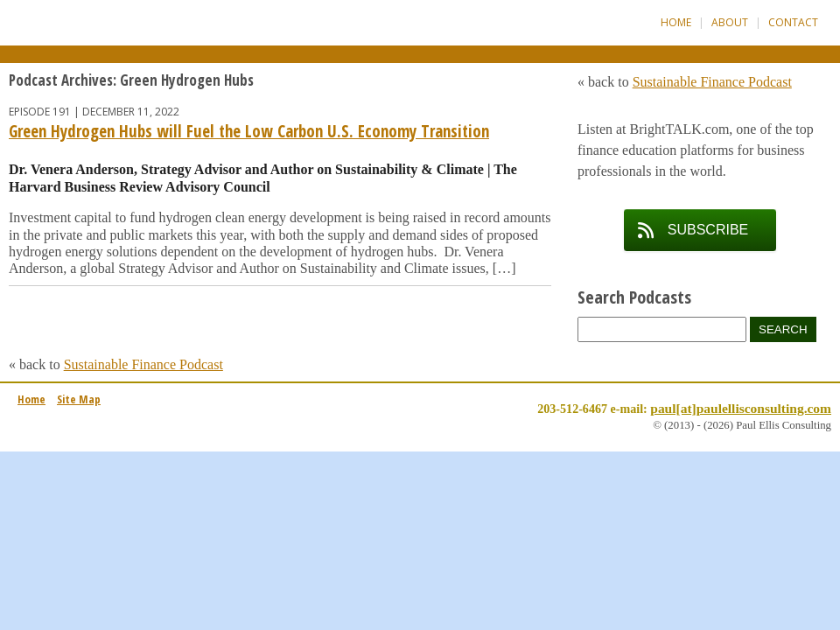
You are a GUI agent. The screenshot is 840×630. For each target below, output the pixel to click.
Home (676, 22)
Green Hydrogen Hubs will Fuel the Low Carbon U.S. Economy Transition (249, 131)
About (730, 22)
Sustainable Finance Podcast (143, 364)
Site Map (79, 399)
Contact (793, 22)
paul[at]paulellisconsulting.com (741, 408)
